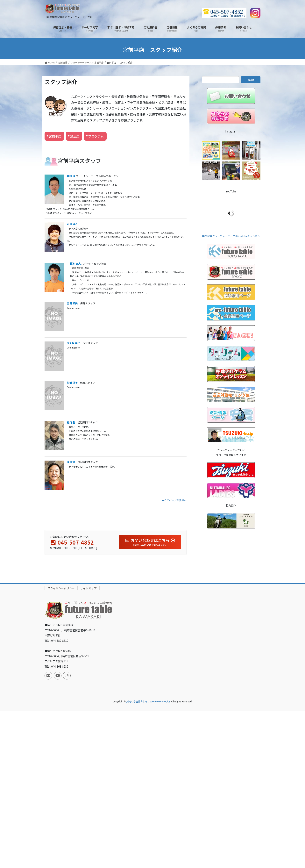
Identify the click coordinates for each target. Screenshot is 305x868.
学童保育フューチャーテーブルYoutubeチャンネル (231, 236)
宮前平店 (55, 136)
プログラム (96, 136)
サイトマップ (89, 588)
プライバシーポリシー (61, 588)
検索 (251, 80)
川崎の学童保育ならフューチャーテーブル (149, 701)
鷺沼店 (75, 136)
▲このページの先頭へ (174, 500)
